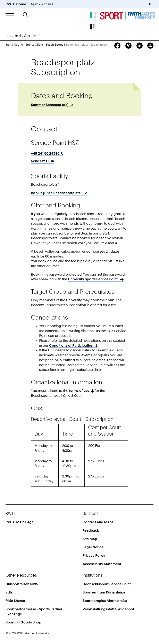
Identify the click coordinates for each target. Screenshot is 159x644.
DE (151, 4)
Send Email (40, 161)
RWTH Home (16, 4)
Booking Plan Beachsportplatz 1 (57, 193)
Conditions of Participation (71, 345)
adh (9, 592)
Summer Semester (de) (50, 105)
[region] (79, 457)
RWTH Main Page (20, 522)
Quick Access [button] (42, 4)
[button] (10, 15)
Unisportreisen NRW (22, 584)
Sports (18, 44)
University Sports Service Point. (93, 279)
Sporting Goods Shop (23, 622)
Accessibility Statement (102, 564)
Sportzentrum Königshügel (104, 592)
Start (9, 44)
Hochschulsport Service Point (107, 584)
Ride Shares (15, 601)
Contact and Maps (98, 522)
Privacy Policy (94, 555)
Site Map (90, 539)
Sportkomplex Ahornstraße (105, 601)
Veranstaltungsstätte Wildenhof (108, 609)
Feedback (91, 530)
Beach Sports (54, 44)
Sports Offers (34, 44)
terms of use (79, 391)
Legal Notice (93, 547)
